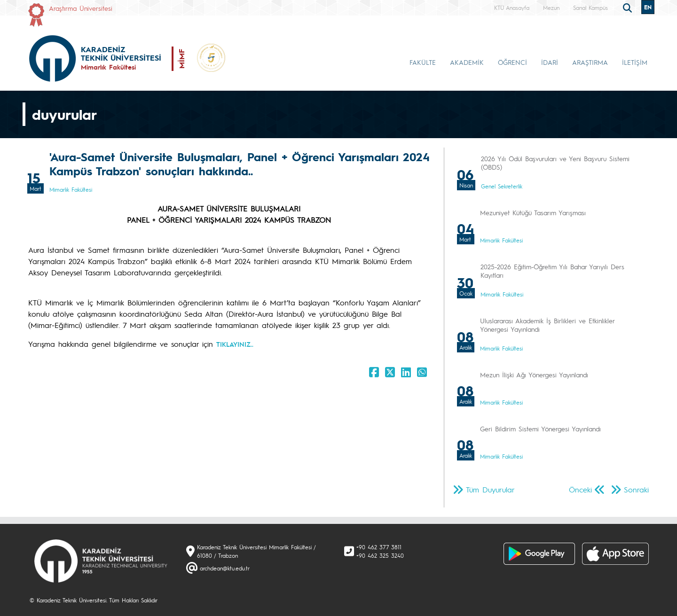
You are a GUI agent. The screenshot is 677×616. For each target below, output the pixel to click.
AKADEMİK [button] (467, 62)
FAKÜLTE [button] (423, 62)
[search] (629, 7)
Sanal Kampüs (590, 8)
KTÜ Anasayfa (512, 8)
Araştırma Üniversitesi (81, 8)
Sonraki (636, 489)
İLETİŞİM (635, 62)
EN (648, 7)
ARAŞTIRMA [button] (590, 62)
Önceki (580, 489)
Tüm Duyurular (490, 489)
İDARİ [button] (550, 62)
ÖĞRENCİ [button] (512, 62)
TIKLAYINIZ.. (235, 344)
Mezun (551, 8)
